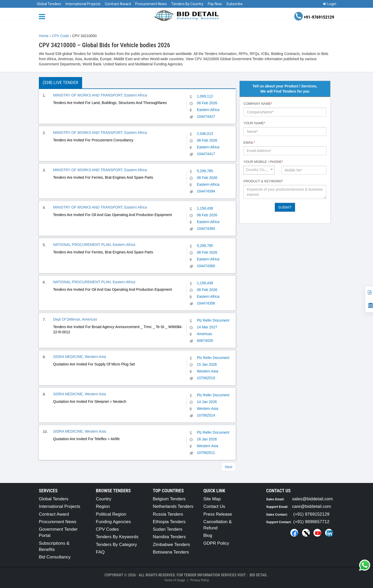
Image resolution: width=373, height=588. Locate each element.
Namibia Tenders (169, 537)
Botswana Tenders (171, 552)
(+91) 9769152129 (311, 514)
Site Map (212, 499)
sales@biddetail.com (313, 499)
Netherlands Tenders (173, 506)
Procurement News (151, 4)
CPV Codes (107, 529)
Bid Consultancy (55, 557)
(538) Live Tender (60, 83)
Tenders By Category (116, 545)
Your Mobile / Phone (263, 162)
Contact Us (214, 506)
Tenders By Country (187, 4)
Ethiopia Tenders (169, 522)
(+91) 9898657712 (311, 522)
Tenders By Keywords (117, 537)
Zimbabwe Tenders (171, 545)
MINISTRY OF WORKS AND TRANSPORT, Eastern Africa (100, 95)
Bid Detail (259, 575)
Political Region (111, 514)
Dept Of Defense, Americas (75, 319)
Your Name (254, 123)
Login (330, 4)
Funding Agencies (113, 522)
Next (229, 467)
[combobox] (259, 170)
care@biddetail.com (312, 506)
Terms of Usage (175, 580)
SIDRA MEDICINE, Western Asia (80, 357)
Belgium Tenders (169, 499)
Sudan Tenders (168, 529)
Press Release (218, 514)
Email (249, 143)
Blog (208, 535)
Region (103, 506)
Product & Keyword (263, 181)
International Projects (83, 4)
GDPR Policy (216, 543)
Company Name (258, 104)
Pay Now (215, 4)
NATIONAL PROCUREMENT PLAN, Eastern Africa (94, 245)
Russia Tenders (168, 514)
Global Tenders (49, 4)
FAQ (100, 552)
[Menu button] (43, 16)
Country (104, 499)
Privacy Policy (200, 580)
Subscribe (235, 4)
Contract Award (118, 4)
